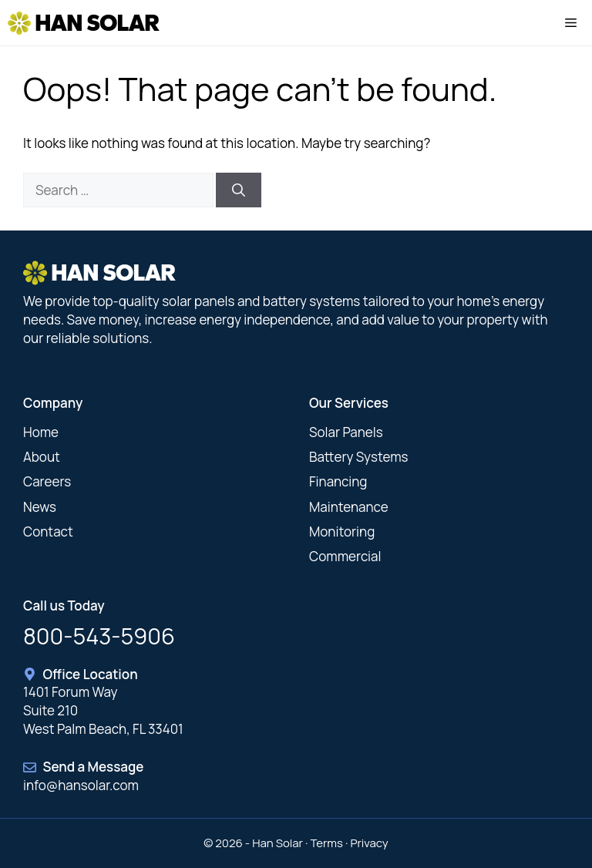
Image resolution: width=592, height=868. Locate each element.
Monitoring (342, 532)
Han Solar (97, 23)
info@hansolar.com (81, 785)
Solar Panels (346, 432)
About (42, 457)
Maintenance (349, 507)
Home (41, 432)
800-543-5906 (99, 636)
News (40, 507)
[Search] (239, 190)
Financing (338, 481)
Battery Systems (359, 457)
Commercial (345, 556)
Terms (326, 843)
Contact (48, 532)
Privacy (369, 843)
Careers (47, 481)
